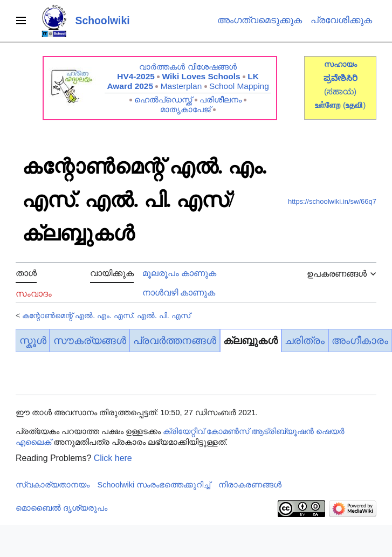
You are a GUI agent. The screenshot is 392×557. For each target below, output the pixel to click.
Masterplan (181, 86)
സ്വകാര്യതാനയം (53, 485)
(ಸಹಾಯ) (340, 91)
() (354, 105)
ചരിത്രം (305, 341)
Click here (113, 458)
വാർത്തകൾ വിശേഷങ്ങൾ (188, 67)
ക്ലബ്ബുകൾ (250, 341)
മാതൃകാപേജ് (185, 109)
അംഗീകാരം (360, 341)
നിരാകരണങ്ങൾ (250, 485)
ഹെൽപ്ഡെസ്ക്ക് (163, 99)
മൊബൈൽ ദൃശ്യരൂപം (61, 508)
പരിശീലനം (221, 99)
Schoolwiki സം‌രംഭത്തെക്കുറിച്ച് (154, 485)
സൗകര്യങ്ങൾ (90, 341)
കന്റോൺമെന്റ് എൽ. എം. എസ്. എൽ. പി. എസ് (106, 315)
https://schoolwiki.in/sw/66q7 (332, 201)
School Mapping (239, 86)
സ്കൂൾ (33, 341)
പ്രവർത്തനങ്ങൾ (175, 341)
